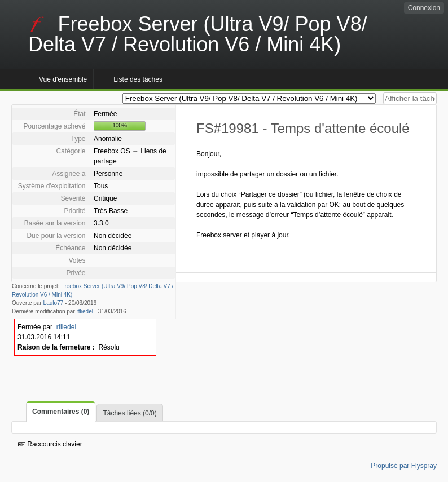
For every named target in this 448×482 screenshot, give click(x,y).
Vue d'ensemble (63, 79)
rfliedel (85, 311)
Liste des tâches (138, 79)
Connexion (424, 8)
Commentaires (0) (61, 412)
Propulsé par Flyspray (404, 466)
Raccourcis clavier (50, 444)
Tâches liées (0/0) (129, 413)
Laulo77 (54, 303)
